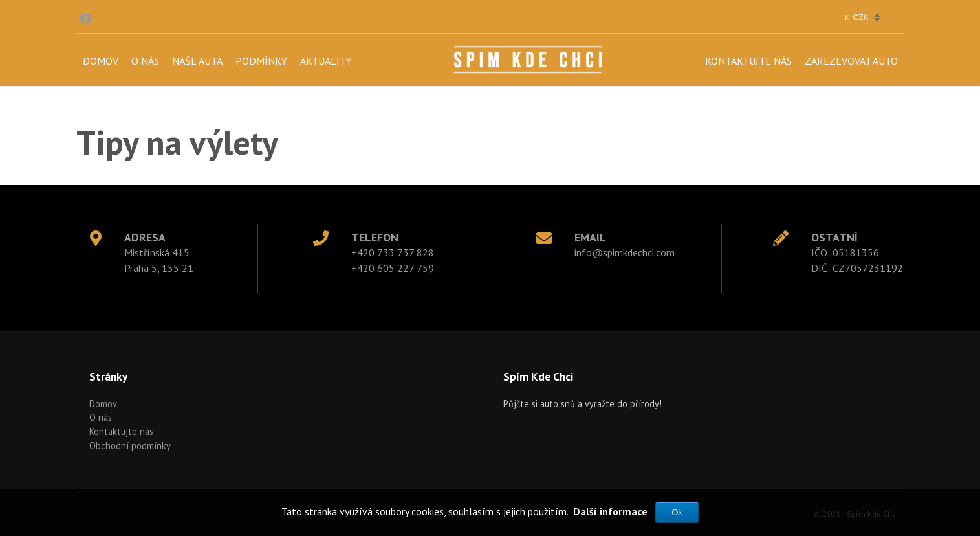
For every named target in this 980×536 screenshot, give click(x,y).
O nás (145, 61)
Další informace (610, 511)
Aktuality (326, 61)
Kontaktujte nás (748, 61)
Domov (101, 61)
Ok (677, 512)
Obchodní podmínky (130, 446)
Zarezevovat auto (851, 61)
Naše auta (197, 61)
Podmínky (261, 61)
